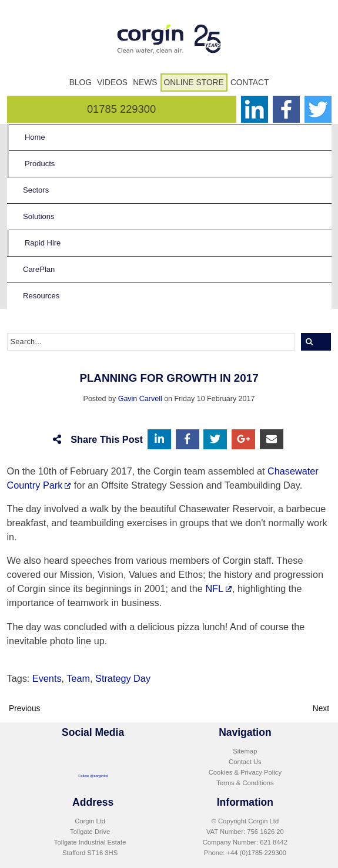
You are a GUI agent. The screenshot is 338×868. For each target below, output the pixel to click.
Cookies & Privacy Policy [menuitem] (245, 772)
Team (78, 678)
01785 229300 (121, 109)
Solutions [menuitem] (39, 216)
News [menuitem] (145, 83)
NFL (214, 588)
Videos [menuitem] (112, 83)
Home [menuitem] (35, 137)
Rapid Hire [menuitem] (43, 243)
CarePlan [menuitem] (39, 269)
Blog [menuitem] (81, 83)
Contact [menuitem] (250, 83)
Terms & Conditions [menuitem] (245, 783)
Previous (25, 709)
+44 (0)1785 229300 (256, 853)
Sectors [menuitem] (36, 190)
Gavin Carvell (140, 399)
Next (321, 709)
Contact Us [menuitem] (245, 762)
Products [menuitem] (40, 164)
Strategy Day (123, 678)
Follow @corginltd (93, 776)
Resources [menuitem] (41, 296)
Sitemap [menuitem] (245, 751)
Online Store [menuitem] (194, 83)
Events (47, 678)
